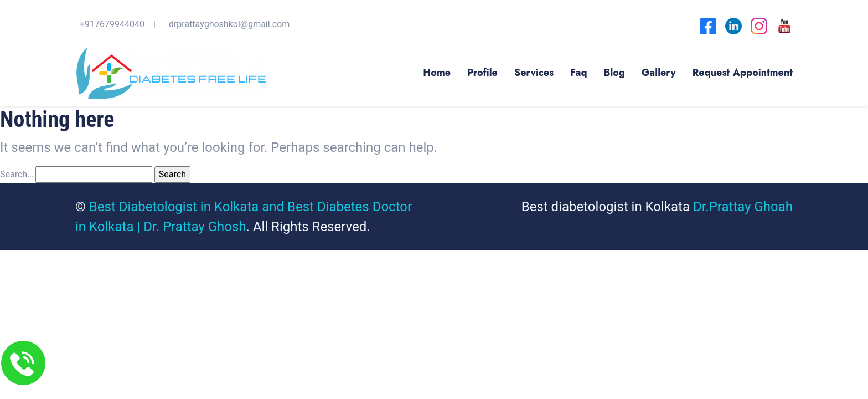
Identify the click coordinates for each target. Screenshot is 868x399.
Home (437, 73)
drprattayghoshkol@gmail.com (229, 24)
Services (534, 73)
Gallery (659, 73)
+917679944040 (112, 24)
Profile (482, 73)
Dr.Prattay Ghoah (743, 207)
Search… (17, 174)
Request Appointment (743, 73)
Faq (578, 73)
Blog (614, 73)
